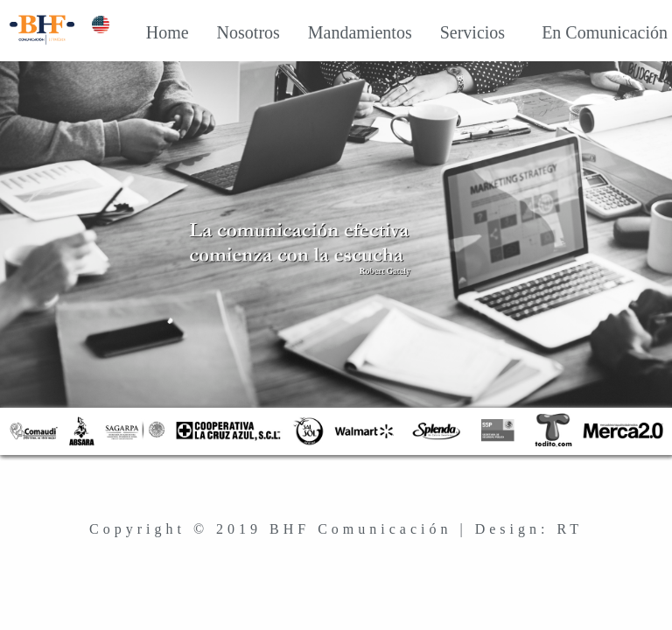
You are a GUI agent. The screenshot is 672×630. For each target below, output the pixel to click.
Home (154, 32)
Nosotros (235, 32)
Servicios (459, 32)
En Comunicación (587, 32)
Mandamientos (347, 32)
